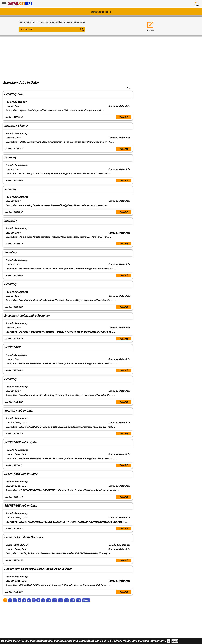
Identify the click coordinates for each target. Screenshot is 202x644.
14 (72, 604)
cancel (175, 641)
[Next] (86, 604)
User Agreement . (154, 641)
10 (48, 604)
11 (54, 604)
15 (78, 604)
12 (60, 604)
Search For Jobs (27, 29)
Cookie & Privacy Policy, (116, 641)
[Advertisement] (101, 57)
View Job (123, 117)
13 (66, 604)
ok (169, 641)
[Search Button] (79, 32)
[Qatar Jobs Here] (20, 5)
